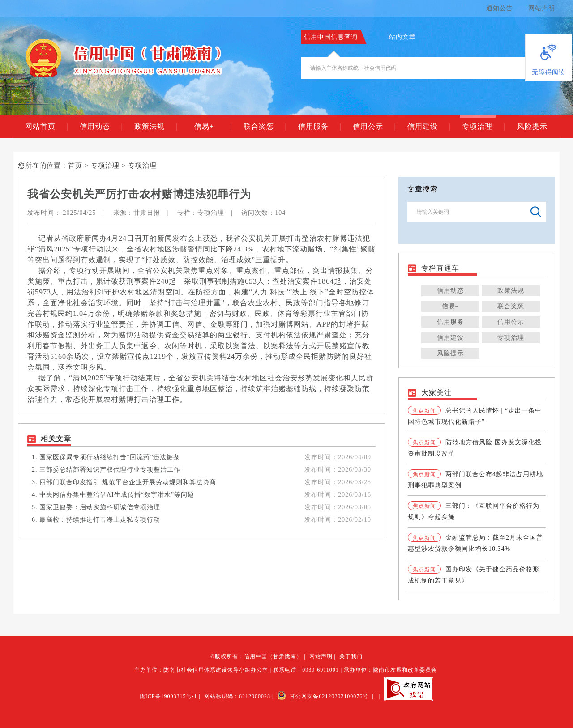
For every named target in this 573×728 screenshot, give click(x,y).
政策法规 (156, 127)
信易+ (213, 127)
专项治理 (483, 127)
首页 (75, 166)
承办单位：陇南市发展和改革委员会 (390, 670)
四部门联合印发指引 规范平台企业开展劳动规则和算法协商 (128, 482)
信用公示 (374, 127)
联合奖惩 (265, 127)
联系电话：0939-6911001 (306, 670)
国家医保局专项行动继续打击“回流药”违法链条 (110, 457)
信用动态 (101, 127)
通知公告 (500, 8)
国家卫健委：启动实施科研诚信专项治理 (100, 507)
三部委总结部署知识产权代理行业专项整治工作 (110, 470)
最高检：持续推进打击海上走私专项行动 (100, 520)
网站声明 (542, 8)
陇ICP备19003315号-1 (169, 696)
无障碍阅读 (549, 72)
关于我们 (351, 656)
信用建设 (429, 127)
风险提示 (532, 126)
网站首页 (46, 127)
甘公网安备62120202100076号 (323, 696)
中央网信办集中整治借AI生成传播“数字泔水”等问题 (117, 495)
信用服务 (319, 127)
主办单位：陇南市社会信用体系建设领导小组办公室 (201, 670)
